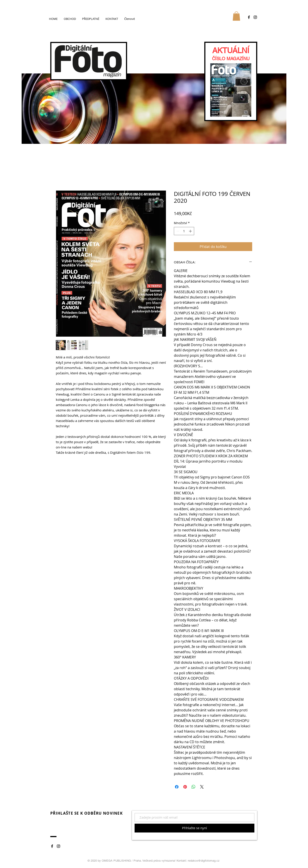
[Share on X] (202, 787)
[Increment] (191, 231)
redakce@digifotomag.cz (204, 861)
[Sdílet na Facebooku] (177, 787)
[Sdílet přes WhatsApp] (193, 787)
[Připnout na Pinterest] (185, 787)
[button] (236, 16)
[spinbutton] (184, 231)
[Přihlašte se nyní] (194, 828)
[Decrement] (177, 231)
